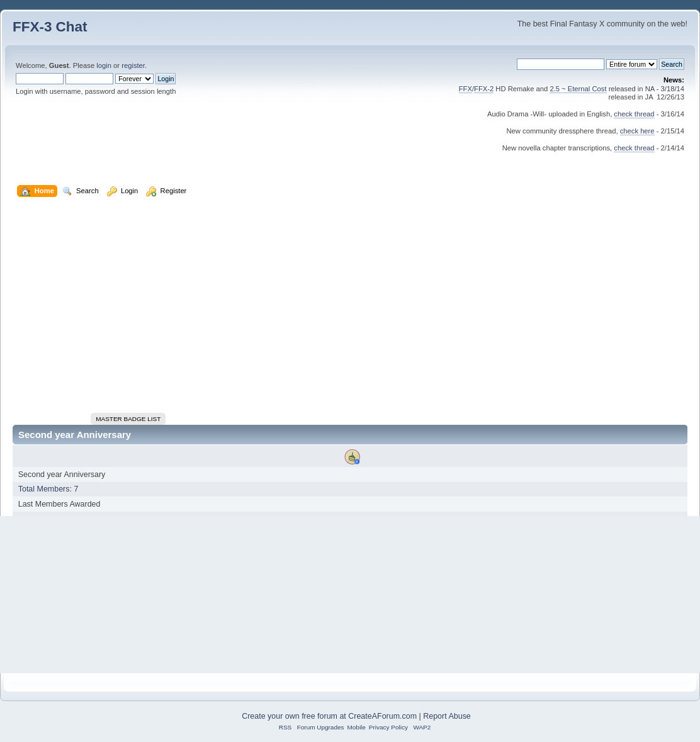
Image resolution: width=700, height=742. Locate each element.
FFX (466, 89)
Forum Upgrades (321, 727)
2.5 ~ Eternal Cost (578, 89)
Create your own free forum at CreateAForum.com (329, 716)
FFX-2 (484, 89)
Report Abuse (447, 716)
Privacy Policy (388, 727)
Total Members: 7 (48, 489)
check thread (634, 114)
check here (637, 131)
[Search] (561, 64)
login (104, 65)
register (133, 65)
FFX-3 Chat (50, 27)
